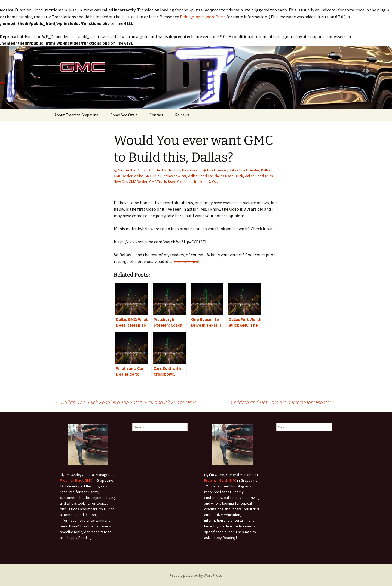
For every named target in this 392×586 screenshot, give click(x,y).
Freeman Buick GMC (76, 480)
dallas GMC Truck (148, 175)
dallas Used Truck (229, 175)
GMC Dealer (138, 181)
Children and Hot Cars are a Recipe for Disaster (284, 402)
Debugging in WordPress (203, 16)
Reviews (182, 114)
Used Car (175, 181)
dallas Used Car (200, 175)
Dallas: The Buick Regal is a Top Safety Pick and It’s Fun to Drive (125, 402)
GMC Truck (158, 181)
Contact (156, 114)
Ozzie (217, 181)
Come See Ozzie (124, 114)
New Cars (190, 170)
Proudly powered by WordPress (196, 575)
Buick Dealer (217, 170)
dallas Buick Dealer (244, 170)
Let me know (186, 261)
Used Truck (193, 181)
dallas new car (175, 175)
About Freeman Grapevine (76, 114)
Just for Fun (171, 170)
